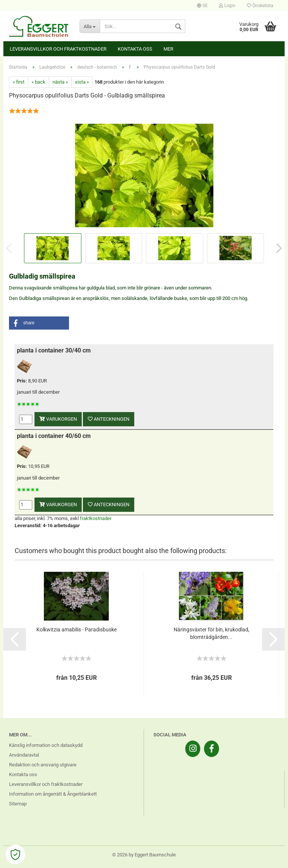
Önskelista (260, 6)
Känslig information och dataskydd (46, 745)
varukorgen (58, 419)
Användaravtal (24, 755)
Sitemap (18, 804)
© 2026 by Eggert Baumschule (144, 855)
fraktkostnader (96, 518)
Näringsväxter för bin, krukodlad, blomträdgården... (211, 633)
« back (38, 82)
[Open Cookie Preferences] (15, 855)
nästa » (60, 82)
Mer (168, 49)
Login (227, 6)
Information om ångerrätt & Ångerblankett (53, 794)
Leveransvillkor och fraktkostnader (58, 49)
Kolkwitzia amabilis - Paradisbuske (76, 630)
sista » (82, 82)
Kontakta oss (135, 49)
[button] (39, 323)
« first (19, 82)
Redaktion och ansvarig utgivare (43, 765)
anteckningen (109, 419)
